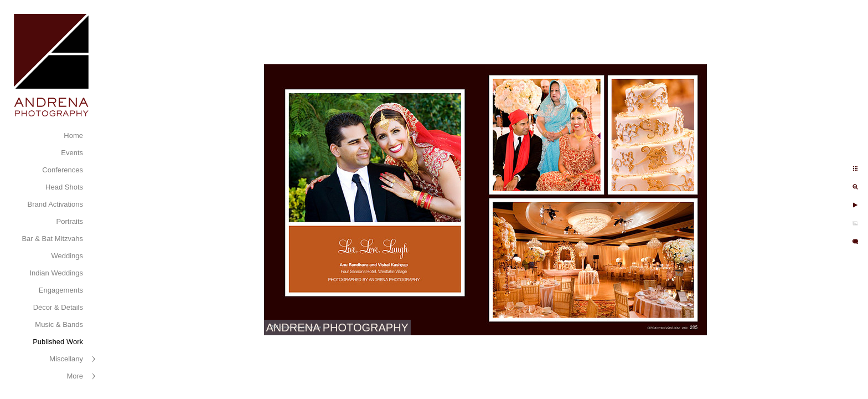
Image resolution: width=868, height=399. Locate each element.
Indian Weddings (56, 273)
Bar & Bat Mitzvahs (52, 239)
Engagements (61, 290)
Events (72, 153)
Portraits (70, 221)
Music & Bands (59, 324)
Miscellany (66, 359)
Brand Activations (55, 204)
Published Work (58, 342)
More (75, 376)
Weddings (67, 256)
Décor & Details (58, 307)
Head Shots (64, 187)
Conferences (63, 170)
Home (73, 135)
